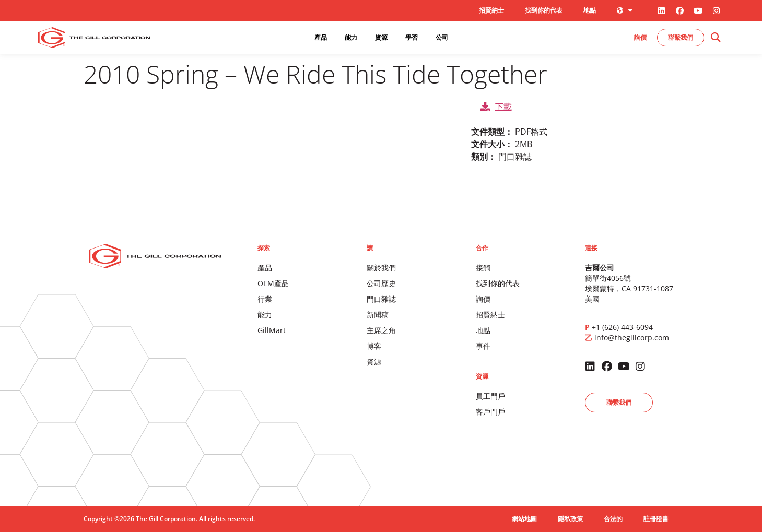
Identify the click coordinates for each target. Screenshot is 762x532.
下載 (496, 107)
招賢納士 (491, 10)
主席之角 (381, 330)
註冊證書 (656, 519)
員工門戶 (490, 396)
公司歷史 (381, 283)
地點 (590, 10)
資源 (374, 362)
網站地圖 (524, 519)
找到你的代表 (544, 10)
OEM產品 (273, 283)
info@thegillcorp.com (632, 338)
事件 (483, 346)
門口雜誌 (381, 299)
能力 (265, 315)
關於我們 (381, 268)
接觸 (483, 268)
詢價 (483, 299)
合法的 (613, 519)
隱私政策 (570, 519)
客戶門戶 (490, 412)
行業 (265, 299)
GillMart (272, 330)
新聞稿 (378, 315)
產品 (265, 268)
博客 (374, 346)
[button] (715, 38)
